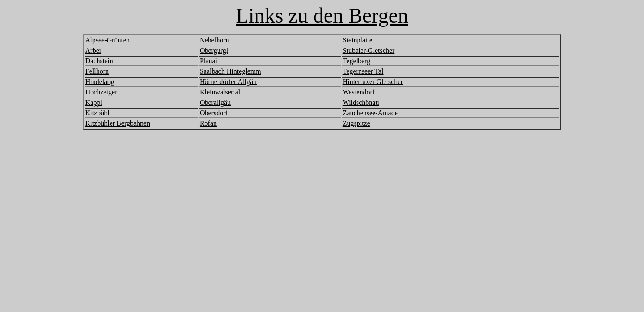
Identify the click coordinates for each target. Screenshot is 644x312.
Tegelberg (356, 61)
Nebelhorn (215, 40)
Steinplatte (358, 40)
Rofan (208, 123)
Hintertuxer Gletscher (373, 82)
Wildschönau (361, 102)
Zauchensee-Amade (370, 113)
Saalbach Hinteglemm (231, 71)
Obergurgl (214, 50)
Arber (93, 50)
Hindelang (100, 82)
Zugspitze (356, 123)
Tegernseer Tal (363, 71)
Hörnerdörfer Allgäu (228, 82)
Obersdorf (214, 113)
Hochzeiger (101, 92)
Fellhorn (97, 71)
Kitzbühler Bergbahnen (118, 123)
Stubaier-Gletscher (369, 50)
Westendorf (359, 92)
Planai (208, 61)
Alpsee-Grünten (107, 40)
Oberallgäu (215, 102)
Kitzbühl (98, 113)
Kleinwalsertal (220, 92)
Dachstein (99, 61)
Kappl (94, 102)
